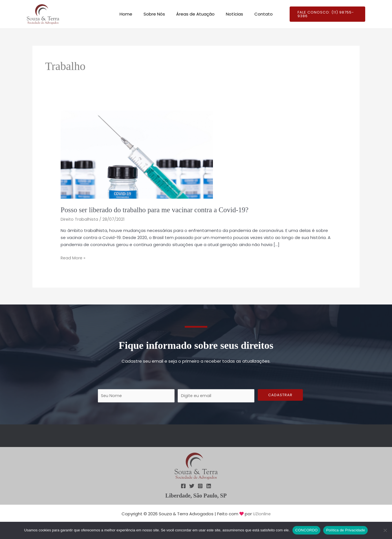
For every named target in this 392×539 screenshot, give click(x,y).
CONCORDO (306, 530)
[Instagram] (200, 486)
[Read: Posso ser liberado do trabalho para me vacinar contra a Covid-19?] (137, 154)
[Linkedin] (209, 486)
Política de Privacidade (345, 530)
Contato (258, 14)
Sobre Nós (157, 14)
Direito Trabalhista (80, 219)
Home (132, 14)
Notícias (232, 14)
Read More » (73, 258)
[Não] (385, 530)
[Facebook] (183, 486)
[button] (324, 14)
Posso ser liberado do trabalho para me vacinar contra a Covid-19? (158, 210)
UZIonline (262, 514)
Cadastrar (280, 395)
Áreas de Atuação (195, 14)
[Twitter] (192, 486)
